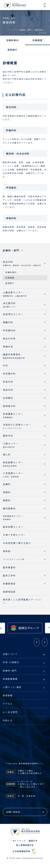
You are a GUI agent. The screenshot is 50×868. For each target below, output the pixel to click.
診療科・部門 (25, 30)
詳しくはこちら (28, 787)
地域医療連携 (10, 679)
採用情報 (8, 696)
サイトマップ (19, 841)
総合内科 (39, 30)
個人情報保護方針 (25, 845)
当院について (10, 654)
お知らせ (8, 720)
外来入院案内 (11, 662)
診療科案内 (12, 40)
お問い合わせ (13, 812)
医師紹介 (13, 50)
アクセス (8, 704)
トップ (12, 30)
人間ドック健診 (12, 687)
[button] (37, 642)
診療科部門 (10, 671)
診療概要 (37, 40)
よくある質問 (10, 712)
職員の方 (33, 841)
